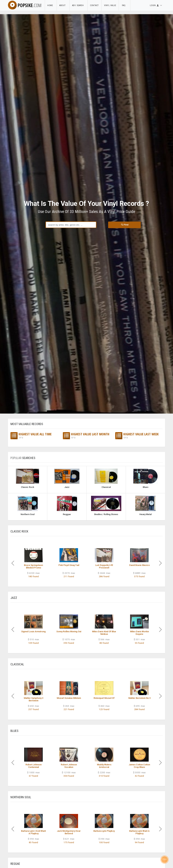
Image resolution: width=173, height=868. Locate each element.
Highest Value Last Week (137, 436)
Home (51, 5)
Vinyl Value (110, 5)
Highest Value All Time (31, 436)
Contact (94, 5)
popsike (25, 5)
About (63, 5)
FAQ (125, 5)
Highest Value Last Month (86, 436)
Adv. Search (79, 5)
